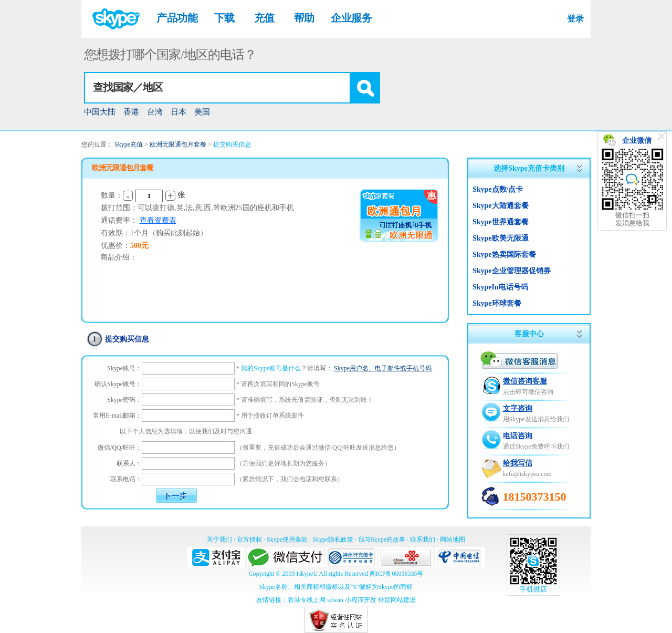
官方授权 (249, 539)
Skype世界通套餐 (501, 222)
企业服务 (351, 18)
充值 (264, 18)
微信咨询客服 (525, 381)
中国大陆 (100, 112)
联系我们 (423, 539)
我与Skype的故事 (382, 539)
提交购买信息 (232, 144)
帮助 (304, 18)
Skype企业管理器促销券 (512, 271)
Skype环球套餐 (497, 303)
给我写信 (518, 463)
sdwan (335, 600)
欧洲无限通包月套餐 (178, 144)
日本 (178, 112)
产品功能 (177, 18)
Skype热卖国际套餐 (504, 255)
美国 (202, 112)
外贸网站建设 (397, 600)
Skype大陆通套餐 (501, 206)
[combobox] (232, 88)
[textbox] (217, 88)
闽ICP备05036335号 (397, 574)
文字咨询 (518, 408)
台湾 (155, 112)
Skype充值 (129, 144)
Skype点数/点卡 (498, 189)
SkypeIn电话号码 (500, 287)
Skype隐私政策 (333, 539)
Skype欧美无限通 (501, 238)
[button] (364, 88)
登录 (575, 19)
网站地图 (453, 539)
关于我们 (219, 539)
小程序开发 (361, 600)
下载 (224, 18)
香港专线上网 (307, 600)
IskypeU (307, 574)
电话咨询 (518, 436)
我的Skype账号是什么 (271, 368)
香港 (131, 112)
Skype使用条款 (287, 539)
